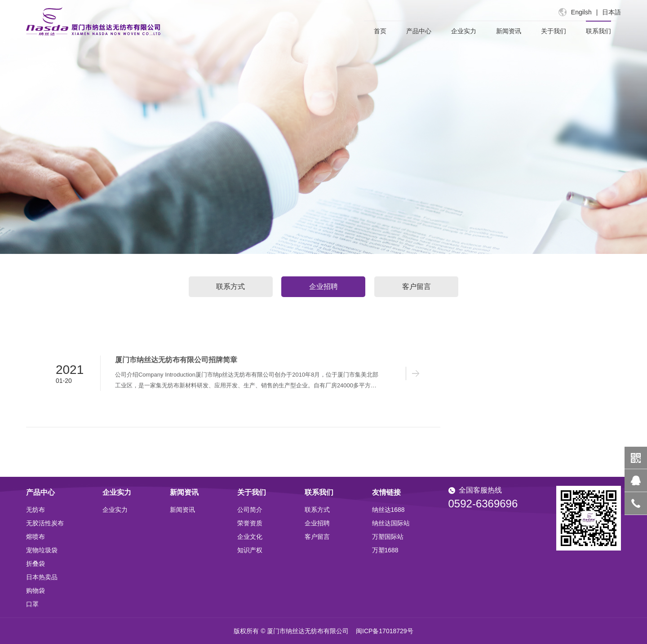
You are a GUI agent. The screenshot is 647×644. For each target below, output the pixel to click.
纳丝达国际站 (391, 523)
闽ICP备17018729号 (385, 631)
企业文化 (250, 537)
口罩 (32, 604)
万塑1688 (385, 550)
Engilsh (581, 12)
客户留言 (417, 286)
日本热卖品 (42, 577)
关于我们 (554, 31)
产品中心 (419, 31)
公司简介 (250, 510)
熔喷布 (35, 537)
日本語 (612, 12)
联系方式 (230, 286)
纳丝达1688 (388, 510)
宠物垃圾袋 (42, 550)
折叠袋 (35, 564)
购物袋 (35, 591)
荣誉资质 (250, 523)
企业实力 (464, 31)
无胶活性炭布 (45, 523)
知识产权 (250, 550)
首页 (380, 31)
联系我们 (598, 31)
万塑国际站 (388, 537)
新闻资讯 (509, 31)
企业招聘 (323, 286)
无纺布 (35, 510)
